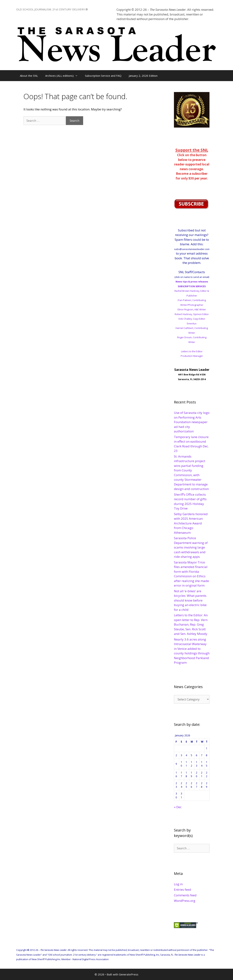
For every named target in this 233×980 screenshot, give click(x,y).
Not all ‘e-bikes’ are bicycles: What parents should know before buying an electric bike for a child (190, 600)
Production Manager (192, 356)
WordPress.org (185, 901)
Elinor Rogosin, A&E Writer (192, 309)
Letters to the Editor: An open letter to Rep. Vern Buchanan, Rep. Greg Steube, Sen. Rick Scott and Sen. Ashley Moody (191, 624)
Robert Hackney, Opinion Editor (192, 314)
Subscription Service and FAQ (103, 76)
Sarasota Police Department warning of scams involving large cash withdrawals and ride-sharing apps (191, 547)
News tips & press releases (192, 282)
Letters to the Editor (192, 351)
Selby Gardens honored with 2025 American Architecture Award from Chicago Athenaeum (191, 523)
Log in (178, 884)
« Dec (178, 807)
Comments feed (185, 895)
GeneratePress (129, 974)
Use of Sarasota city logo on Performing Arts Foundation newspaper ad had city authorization (192, 422)
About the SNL (29, 76)
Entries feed (182, 890)
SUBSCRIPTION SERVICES (192, 286)
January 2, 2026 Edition (143, 76)
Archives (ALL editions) (63, 76)
